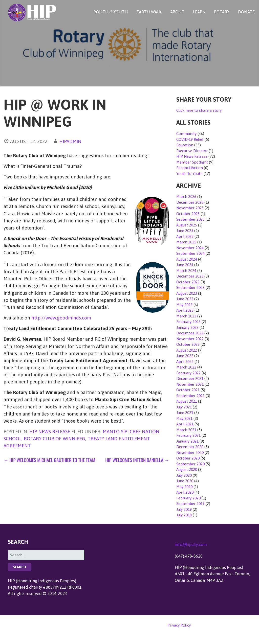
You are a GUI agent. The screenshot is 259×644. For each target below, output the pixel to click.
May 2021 (184, 418)
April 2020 (185, 492)
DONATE (246, 12)
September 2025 (190, 219)
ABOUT (177, 12)
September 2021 (190, 396)
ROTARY (222, 12)
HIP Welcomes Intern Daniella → (137, 460)
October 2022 (188, 344)
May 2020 (184, 487)
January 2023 (187, 327)
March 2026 (186, 197)
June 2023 (185, 299)
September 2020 (190, 464)
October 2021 (188, 390)
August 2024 (187, 259)
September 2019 (190, 504)
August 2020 (187, 469)
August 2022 (187, 350)
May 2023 (184, 305)
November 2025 (190, 208)
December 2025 (190, 202)
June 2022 (185, 356)
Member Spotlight (192, 162)
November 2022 (190, 339)
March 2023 (186, 316)
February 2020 (188, 498)
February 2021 (188, 435)
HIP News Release (50, 431)
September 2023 (190, 287)
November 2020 (190, 453)
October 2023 (188, 282)
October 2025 (188, 214)
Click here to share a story (199, 110)
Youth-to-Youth (189, 174)
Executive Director (192, 151)
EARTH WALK (149, 12)
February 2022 (188, 373)
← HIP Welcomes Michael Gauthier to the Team (49, 460)
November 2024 (190, 248)
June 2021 (185, 413)
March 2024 (186, 271)
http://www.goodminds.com (61, 318)
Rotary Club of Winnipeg (55, 439)
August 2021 (187, 401)
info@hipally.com (191, 544)
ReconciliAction (190, 168)
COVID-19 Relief (190, 139)
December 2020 (190, 447)
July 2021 (184, 407)
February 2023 (188, 322)
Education (185, 145)
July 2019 (184, 509)
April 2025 (185, 236)
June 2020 (185, 481)
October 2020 (188, 458)
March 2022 (186, 367)
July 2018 (184, 515)
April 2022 (185, 362)
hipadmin (70, 141)
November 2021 (190, 384)
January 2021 (187, 441)
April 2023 (185, 310)
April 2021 (185, 424)
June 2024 (185, 265)
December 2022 (190, 333)
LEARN (199, 12)
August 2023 (187, 293)
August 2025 (187, 225)
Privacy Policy (179, 625)
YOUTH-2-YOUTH (111, 12)
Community (186, 134)
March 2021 (186, 430)
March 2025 (186, 242)
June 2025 (185, 231)
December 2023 (190, 276)
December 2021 (190, 378)
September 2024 (190, 253)
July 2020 (184, 475)
